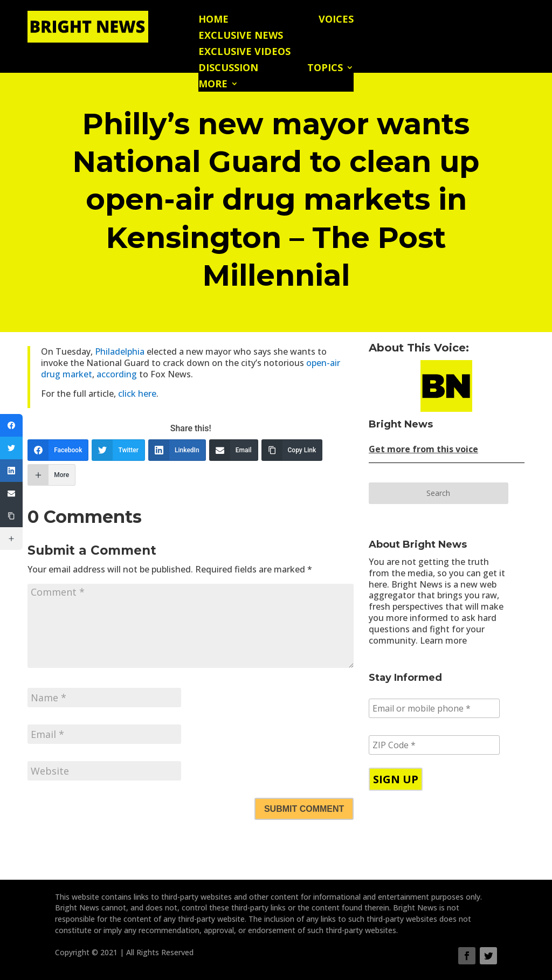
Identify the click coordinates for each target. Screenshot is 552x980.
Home (213, 20)
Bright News (401, 424)
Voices (336, 20)
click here (137, 394)
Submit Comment (304, 809)
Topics (325, 69)
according (117, 374)
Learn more (443, 640)
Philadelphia (121, 351)
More (213, 85)
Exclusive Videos (244, 53)
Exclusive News (241, 36)
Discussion (228, 69)
